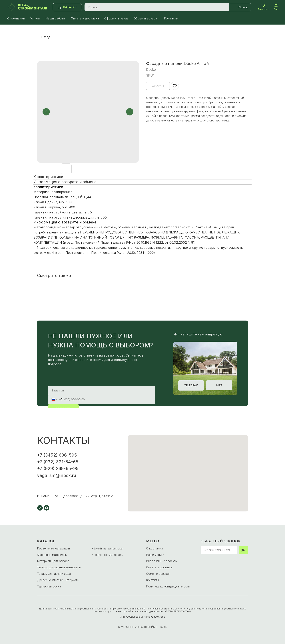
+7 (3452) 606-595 (57, 455)
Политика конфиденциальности (168, 586)
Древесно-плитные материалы (58, 580)
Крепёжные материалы (108, 555)
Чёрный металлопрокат (108, 548)
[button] (263, 7)
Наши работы (55, 18)
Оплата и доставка (85, 18)
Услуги (35, 18)
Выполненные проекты (162, 561)
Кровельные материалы (53, 548)
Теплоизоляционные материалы (59, 567)
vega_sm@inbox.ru (57, 475)
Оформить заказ (116, 18)
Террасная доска (49, 586)
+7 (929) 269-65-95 (58, 468)
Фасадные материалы (52, 555)
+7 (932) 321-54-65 (58, 462)
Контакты (171, 18)
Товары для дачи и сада (54, 574)
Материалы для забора (53, 561)
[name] (102, 391)
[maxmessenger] (47, 508)
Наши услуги (155, 555)
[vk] (40, 508)
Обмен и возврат (146, 18)
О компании (16, 18)
